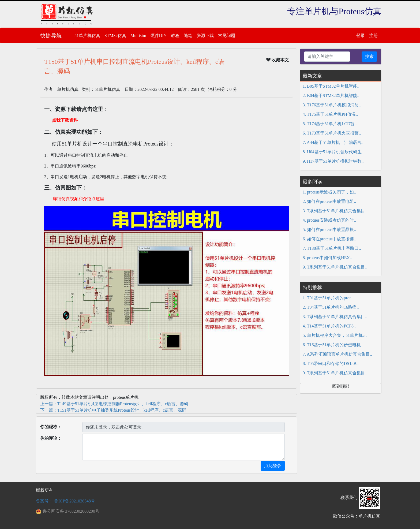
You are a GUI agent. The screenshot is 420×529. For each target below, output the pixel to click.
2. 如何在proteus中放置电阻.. (329, 201)
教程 (175, 36)
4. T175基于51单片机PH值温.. (330, 114)
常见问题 (227, 36)
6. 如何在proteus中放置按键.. (329, 239)
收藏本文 (277, 60)
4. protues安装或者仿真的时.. (329, 220)
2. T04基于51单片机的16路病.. (331, 307)
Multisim (138, 36)
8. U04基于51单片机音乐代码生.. (333, 152)
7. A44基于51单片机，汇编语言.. (333, 142)
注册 (373, 36)
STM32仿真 (115, 36)
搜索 (369, 56)
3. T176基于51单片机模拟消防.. (332, 105)
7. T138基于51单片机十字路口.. (332, 248)
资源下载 (205, 36)
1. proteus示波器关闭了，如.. (329, 192)
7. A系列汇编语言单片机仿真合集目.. (337, 354)
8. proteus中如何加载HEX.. (327, 258)
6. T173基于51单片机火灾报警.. (332, 133)
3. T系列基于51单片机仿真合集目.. (335, 211)
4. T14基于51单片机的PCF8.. (329, 326)
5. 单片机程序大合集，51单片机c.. (335, 335)
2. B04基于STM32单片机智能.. (331, 96)
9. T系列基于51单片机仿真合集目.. (335, 267)
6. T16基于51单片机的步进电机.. (333, 345)
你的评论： (51, 438)
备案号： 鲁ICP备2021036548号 (65, 501)
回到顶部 (341, 386)
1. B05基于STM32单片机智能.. (331, 86)
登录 (361, 36)
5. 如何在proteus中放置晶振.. (329, 230)
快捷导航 (51, 36)
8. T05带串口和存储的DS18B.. (331, 364)
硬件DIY (159, 36)
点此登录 (273, 466)
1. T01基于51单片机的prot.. (328, 298)
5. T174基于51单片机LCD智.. (330, 124)
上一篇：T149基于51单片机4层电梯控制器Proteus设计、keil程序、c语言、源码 (114, 404)
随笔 (188, 36)
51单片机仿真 (87, 36)
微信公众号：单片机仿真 (357, 516)
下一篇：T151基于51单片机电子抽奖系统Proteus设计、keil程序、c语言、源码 (113, 410)
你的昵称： (51, 427)
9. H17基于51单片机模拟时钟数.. (333, 161)
